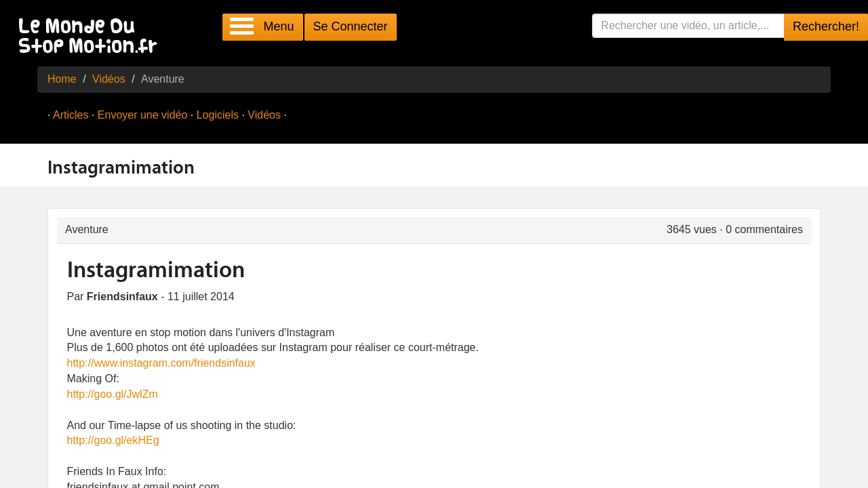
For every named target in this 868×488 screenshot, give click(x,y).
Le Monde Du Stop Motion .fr (92, 37)
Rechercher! (826, 26)
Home (62, 79)
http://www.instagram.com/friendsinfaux (161, 363)
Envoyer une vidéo (143, 115)
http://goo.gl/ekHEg (113, 440)
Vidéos (109, 79)
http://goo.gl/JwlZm (113, 394)
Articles (71, 115)
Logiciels (218, 115)
